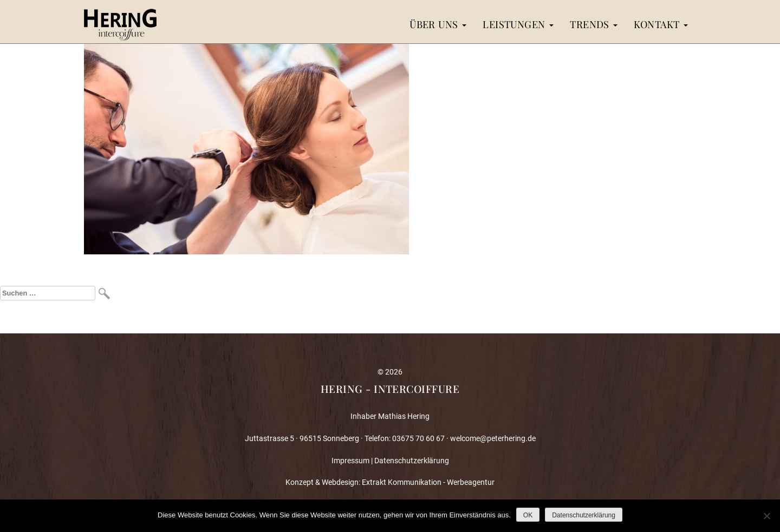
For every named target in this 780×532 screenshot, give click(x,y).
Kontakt (661, 24)
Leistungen (518, 24)
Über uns (438, 24)
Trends (594, 24)
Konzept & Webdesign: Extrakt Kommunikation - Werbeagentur (390, 482)
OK (528, 515)
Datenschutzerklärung (412, 461)
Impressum (350, 461)
